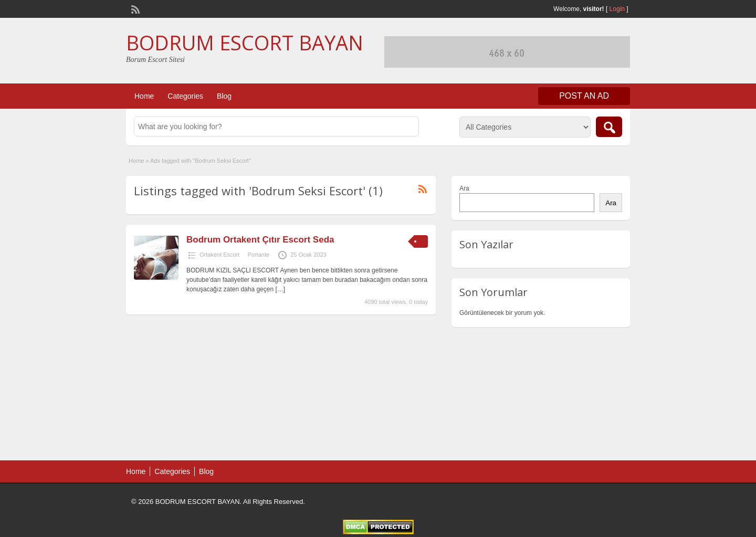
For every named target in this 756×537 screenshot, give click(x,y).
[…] (280, 289)
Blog (224, 96)
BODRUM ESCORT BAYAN (245, 43)
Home (144, 96)
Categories (185, 96)
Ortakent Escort (219, 255)
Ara (464, 188)
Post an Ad (584, 96)
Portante (258, 255)
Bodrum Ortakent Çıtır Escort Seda (260, 240)
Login (617, 9)
